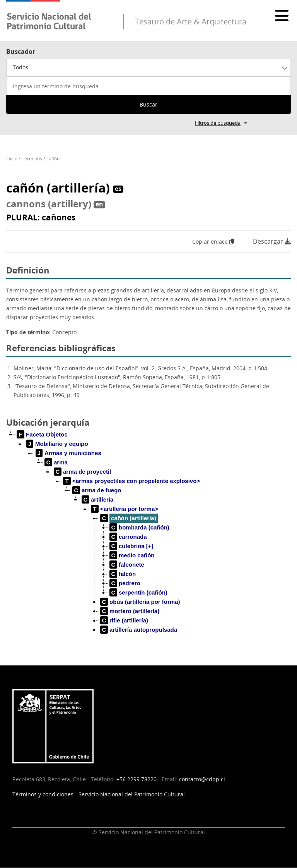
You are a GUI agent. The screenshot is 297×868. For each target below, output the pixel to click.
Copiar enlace (213, 241)
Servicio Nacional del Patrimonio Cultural (132, 794)
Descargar (272, 241)
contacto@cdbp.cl (202, 779)
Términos (32, 159)
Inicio (12, 159)
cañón (53, 159)
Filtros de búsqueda (218, 123)
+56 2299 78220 (137, 779)
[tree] (148, 538)
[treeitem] (42, 435)
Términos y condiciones (43, 794)
